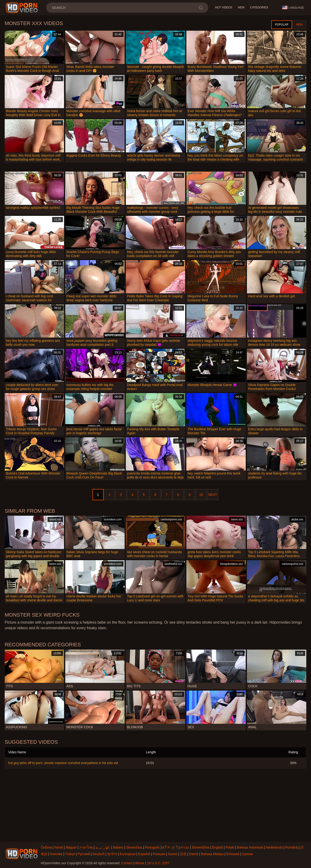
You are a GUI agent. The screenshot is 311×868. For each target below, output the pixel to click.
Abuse (140, 863)
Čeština (46, 847)
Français (159, 854)
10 (201, 495)
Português (152, 847)
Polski (230, 847)
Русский (84, 854)
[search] (201, 8)
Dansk (194, 854)
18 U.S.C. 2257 (158, 863)
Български (128, 854)
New (241, 7)
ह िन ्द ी (170, 847)
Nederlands (274, 847)
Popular (282, 25)
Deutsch (99, 854)
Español (144, 854)
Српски (247, 854)
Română (291, 847)
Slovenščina (201, 847)
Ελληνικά (233, 854)
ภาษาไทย (86, 847)
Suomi (173, 854)
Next (213, 495)
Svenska (56, 854)
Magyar (71, 847)
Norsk (59, 847)
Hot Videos (224, 7)
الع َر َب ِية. (103, 847)
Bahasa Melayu (212, 854)
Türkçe (70, 854)
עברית (185, 847)
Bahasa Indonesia (250, 847)
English (217, 847)
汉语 (183, 854)
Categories (259, 7)
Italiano (118, 847)
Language (293, 7)
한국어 (112, 854)
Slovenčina (134, 847)
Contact (127, 863)
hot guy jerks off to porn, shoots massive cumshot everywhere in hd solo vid (63, 763)
